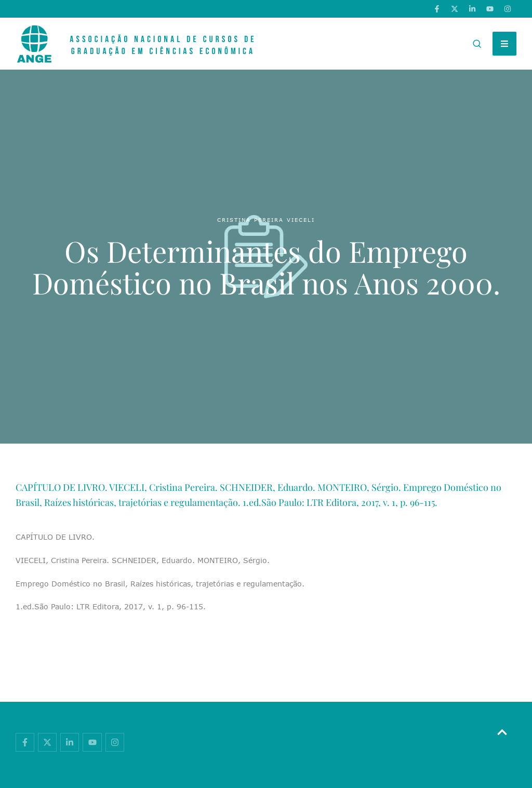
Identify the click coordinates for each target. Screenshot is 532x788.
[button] (477, 44)
